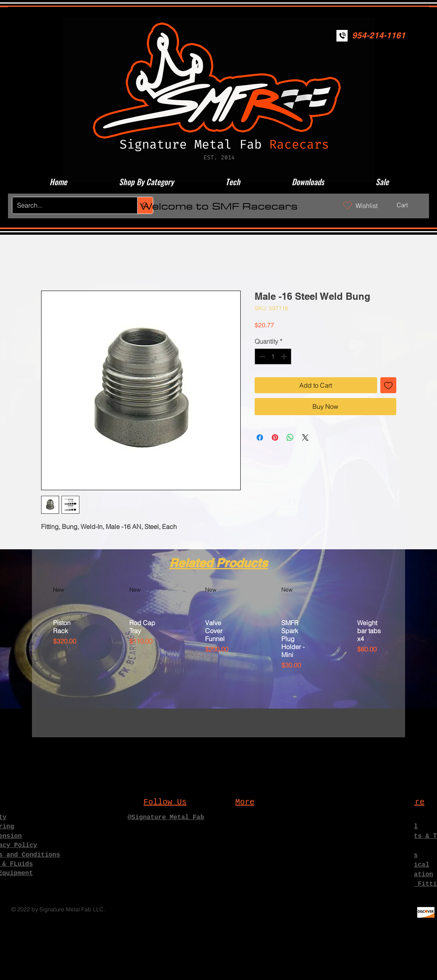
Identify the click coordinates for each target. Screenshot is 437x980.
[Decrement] (261, 356)
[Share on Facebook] (260, 438)
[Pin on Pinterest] (275, 438)
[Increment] (285, 356)
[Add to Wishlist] (388, 385)
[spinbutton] (273, 356)
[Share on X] (305, 438)
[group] (218, 658)
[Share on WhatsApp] (290, 438)
